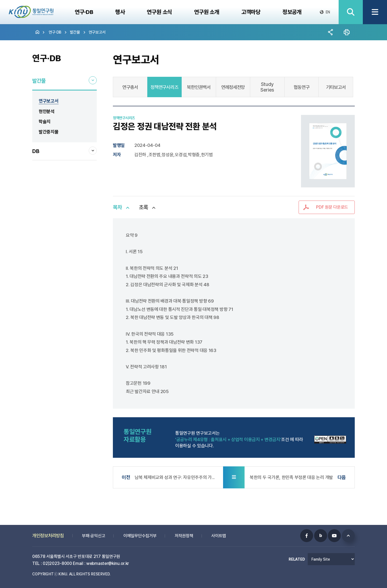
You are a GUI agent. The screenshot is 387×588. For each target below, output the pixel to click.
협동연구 (302, 87)
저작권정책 (184, 532)
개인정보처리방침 (48, 532)
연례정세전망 (233, 87)
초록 (143, 207)
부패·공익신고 (94, 532)
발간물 (75, 32)
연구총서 (130, 87)
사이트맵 (219, 532)
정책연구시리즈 (164, 87)
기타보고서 (336, 87)
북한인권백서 (199, 87)
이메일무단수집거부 (140, 532)
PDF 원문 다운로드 (332, 207)
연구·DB (55, 32)
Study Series (267, 87)
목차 (117, 207)
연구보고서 (97, 32)
